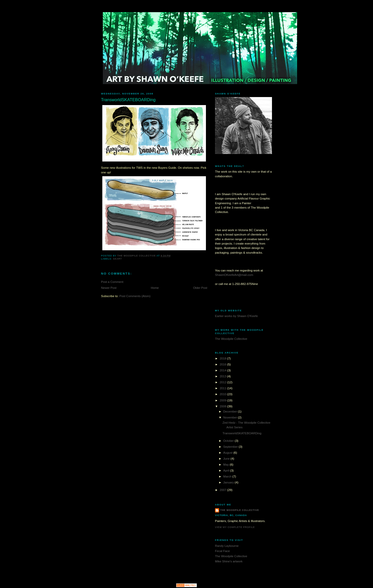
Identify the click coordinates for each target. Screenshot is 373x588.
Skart (117, 259)
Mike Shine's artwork (229, 561)
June (227, 459)
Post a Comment (112, 282)
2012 (223, 382)
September (231, 447)
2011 (223, 388)
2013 (223, 376)
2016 (223, 364)
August (228, 453)
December (231, 411)
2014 (223, 370)
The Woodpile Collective (231, 339)
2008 (223, 406)
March (228, 476)
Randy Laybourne (227, 546)
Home (155, 288)
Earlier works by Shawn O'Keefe (236, 316)
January (229, 482)
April (227, 471)
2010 (223, 394)
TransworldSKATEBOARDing (242, 433)
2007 (223, 490)
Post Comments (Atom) (135, 296)
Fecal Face (222, 551)
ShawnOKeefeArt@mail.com (234, 275)
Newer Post (109, 288)
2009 (223, 400)
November (231, 417)
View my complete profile (235, 527)
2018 (223, 358)
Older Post (200, 288)
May (227, 465)
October (229, 441)
